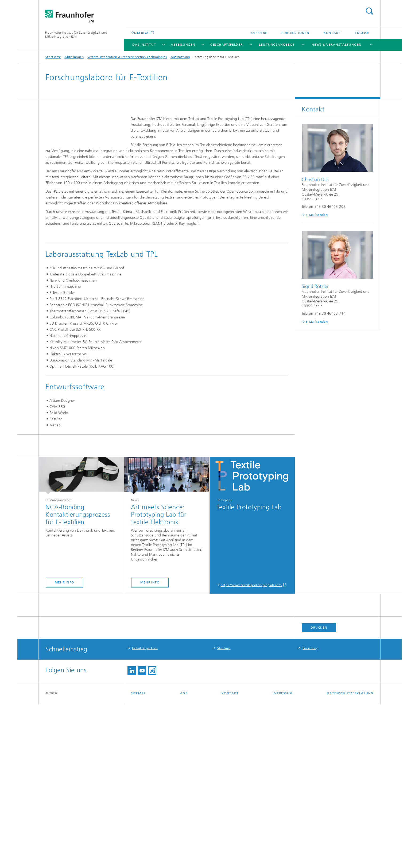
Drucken (319, 791)
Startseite (53, 57)
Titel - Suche (369, 11)
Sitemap (138, 857)
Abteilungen (183, 45)
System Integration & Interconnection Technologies (127, 57)
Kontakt (332, 33)
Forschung (310, 812)
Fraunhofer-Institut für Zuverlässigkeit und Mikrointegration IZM (76, 35)
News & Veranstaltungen (337, 45)
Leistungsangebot (277, 45)
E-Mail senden (317, 215)
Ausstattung (180, 57)
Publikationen (295, 33)
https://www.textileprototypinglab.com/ (251, 749)
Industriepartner (145, 812)
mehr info (64, 746)
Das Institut (144, 45)
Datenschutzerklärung (350, 857)
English (362, 33)
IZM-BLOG (142, 33)
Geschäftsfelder (227, 45)
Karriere (259, 33)
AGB (184, 857)
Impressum (283, 857)
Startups (224, 812)
